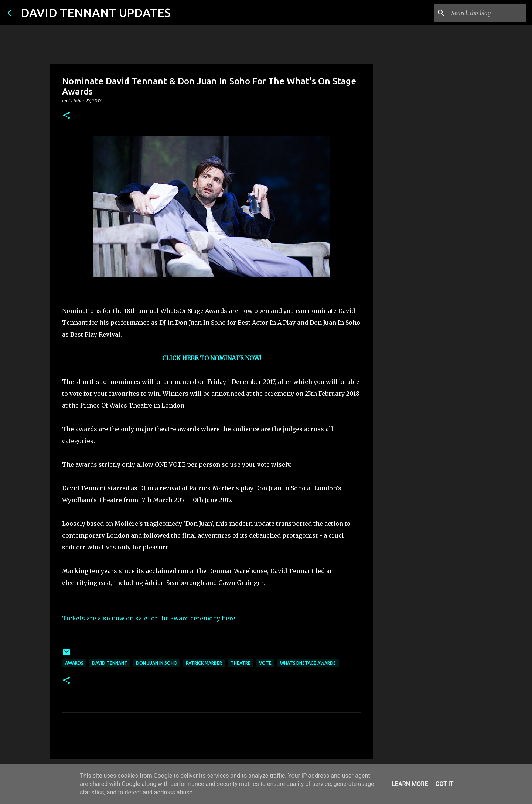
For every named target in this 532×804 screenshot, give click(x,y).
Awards (74, 663)
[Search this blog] (487, 13)
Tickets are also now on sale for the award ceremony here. (149, 618)
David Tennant (110, 663)
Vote (265, 663)
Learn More (410, 784)
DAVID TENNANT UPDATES (96, 13)
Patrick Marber (204, 663)
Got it (444, 784)
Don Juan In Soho (157, 663)
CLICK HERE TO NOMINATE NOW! (212, 358)
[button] (66, 116)
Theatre (241, 663)
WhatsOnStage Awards (308, 663)
